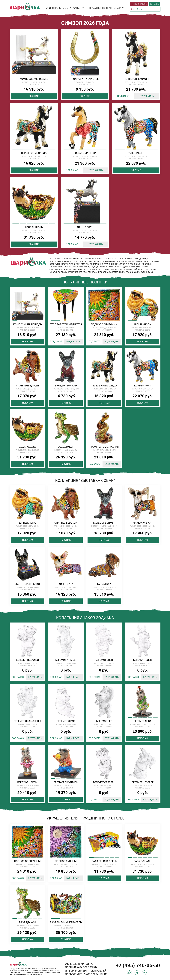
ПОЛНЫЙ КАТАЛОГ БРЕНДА (81, 967)
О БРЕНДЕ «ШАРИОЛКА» (79, 964)
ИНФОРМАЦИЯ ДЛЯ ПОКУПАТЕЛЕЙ (86, 971)
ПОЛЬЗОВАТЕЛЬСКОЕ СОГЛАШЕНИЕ (86, 974)
